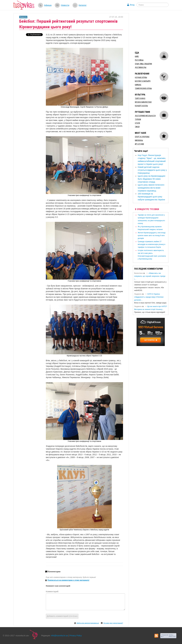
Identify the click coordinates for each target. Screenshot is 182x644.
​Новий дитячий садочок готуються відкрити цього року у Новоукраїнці (152, 170)
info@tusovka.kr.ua (59, 636)
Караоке (138, 85)
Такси (137, 127)
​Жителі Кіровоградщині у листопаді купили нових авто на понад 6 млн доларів (152, 235)
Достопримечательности (145, 116)
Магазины (139, 140)
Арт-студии (139, 144)
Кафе (137, 56)
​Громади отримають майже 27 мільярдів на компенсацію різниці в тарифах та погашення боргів (151, 244)
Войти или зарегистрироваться (88, 623)
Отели (137, 123)
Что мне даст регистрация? (113, 623)
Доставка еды (141, 67)
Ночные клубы (141, 77)
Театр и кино (140, 98)
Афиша (48, 5)
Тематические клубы (143, 88)
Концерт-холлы (141, 106)
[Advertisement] (154, 31)
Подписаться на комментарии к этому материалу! (68, 580)
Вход (132, 5)
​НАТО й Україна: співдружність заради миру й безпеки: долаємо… (149, 297)
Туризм (138, 119)
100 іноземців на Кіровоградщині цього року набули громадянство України (151, 197)
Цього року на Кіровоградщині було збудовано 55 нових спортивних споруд (151, 179)
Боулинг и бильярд (143, 81)
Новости (65, 5)
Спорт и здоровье (142, 137)
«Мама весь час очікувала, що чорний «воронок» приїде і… (150, 276)
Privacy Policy (76, 636)
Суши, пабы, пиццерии (143, 64)
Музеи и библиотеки (143, 102)
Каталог (83, 5)
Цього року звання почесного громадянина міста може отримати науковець (151, 188)
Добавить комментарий (62, 616)
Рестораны (139, 60)
